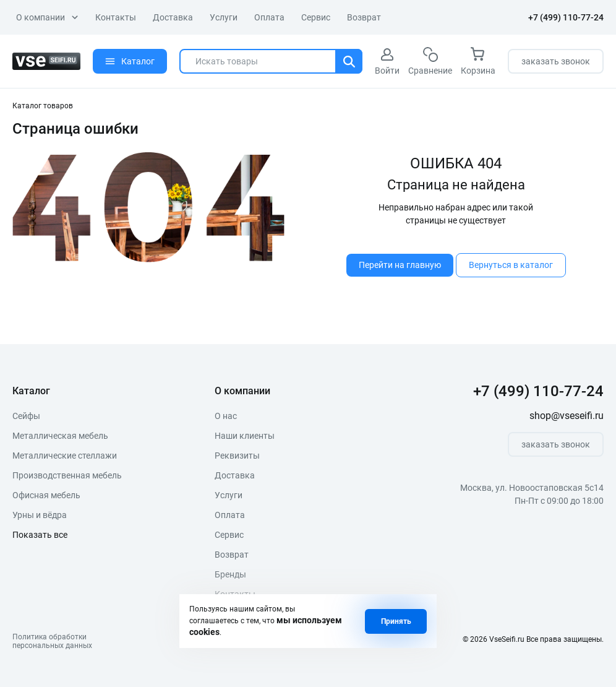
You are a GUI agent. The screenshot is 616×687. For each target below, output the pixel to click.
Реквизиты (237, 456)
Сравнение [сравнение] (430, 61)
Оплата (269, 17)
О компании (47, 17)
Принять (396, 621)
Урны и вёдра (40, 515)
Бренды (230, 574)
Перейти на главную (400, 265)
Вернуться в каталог (511, 265)
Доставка (173, 17)
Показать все (40, 535)
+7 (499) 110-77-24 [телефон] (566, 17)
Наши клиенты (245, 436)
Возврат (364, 17)
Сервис (316, 17)
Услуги (224, 17)
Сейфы (26, 416)
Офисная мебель (46, 495)
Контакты (116, 17)
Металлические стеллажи (65, 456)
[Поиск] (349, 61)
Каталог (130, 61)
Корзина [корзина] (478, 61)
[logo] (46, 61)
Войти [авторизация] (387, 61)
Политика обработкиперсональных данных (52, 641)
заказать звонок (556, 61)
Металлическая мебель (60, 436)
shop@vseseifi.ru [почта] (567, 416)
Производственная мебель (67, 475)
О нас (226, 416)
